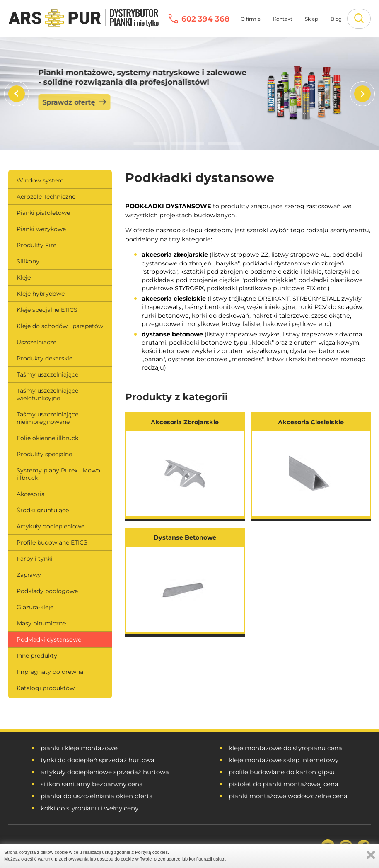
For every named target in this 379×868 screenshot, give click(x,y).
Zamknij (371, 855)
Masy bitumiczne (41, 623)
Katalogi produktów (46, 688)
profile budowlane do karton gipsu (282, 772)
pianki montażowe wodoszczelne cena (288, 796)
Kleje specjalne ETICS (47, 310)
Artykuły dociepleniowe (51, 526)
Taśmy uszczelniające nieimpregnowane (47, 418)
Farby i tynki (35, 559)
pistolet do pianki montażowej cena (284, 784)
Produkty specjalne (44, 454)
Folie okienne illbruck (47, 438)
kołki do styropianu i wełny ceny (89, 808)
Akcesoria (31, 494)
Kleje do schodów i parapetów (60, 326)
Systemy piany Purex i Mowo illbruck (58, 474)
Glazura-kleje (35, 607)
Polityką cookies (151, 852)
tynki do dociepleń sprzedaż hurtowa (98, 760)
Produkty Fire (36, 245)
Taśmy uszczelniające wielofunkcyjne (47, 394)
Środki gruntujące (43, 510)
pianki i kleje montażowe (79, 748)
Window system (40, 180)
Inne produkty (37, 656)
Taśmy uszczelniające (47, 374)
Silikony (28, 261)
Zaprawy (29, 575)
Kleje (24, 277)
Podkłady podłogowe (47, 591)
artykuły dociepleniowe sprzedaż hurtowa (105, 772)
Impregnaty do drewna (50, 672)
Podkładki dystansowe (49, 639)
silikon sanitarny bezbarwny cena (92, 784)
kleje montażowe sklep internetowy (284, 760)
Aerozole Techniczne (46, 197)
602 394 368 (205, 19)
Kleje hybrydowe (41, 294)
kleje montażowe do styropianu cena (285, 748)
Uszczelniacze (36, 342)
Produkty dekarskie (45, 358)
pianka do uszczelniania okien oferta (97, 796)
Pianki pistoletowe (43, 213)
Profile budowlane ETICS (52, 542)
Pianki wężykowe (41, 229)
